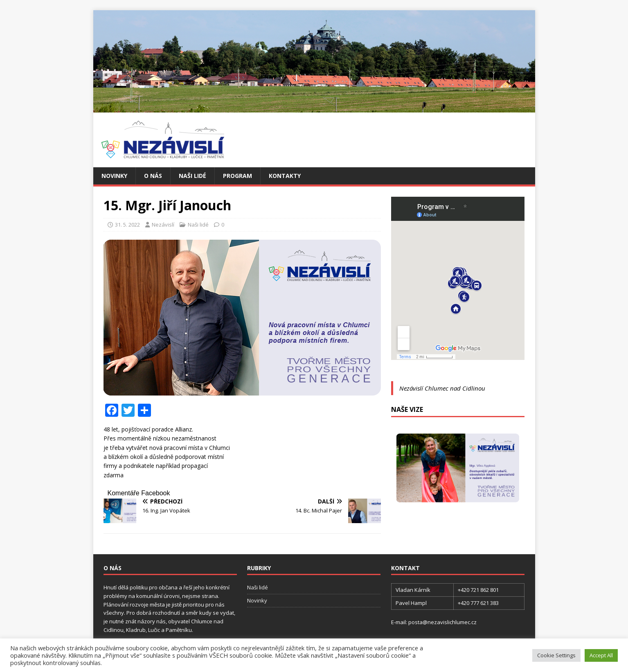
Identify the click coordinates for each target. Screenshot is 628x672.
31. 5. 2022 (127, 225)
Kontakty (285, 176)
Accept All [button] (601, 655)
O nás (153, 176)
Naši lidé (192, 176)
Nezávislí (163, 225)
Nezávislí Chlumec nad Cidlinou (442, 388)
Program (237, 176)
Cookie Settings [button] (556, 655)
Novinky (114, 176)
